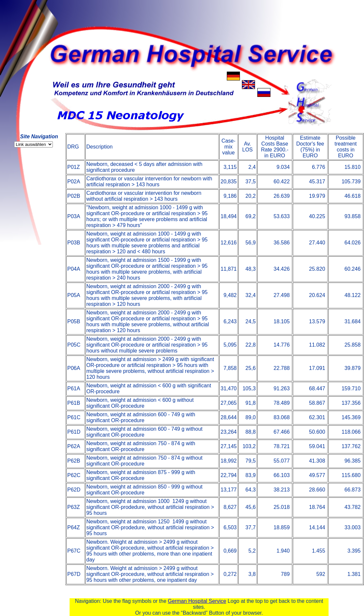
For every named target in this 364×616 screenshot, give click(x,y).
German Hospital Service (197, 601)
